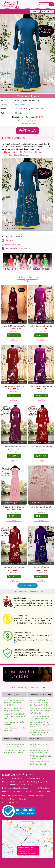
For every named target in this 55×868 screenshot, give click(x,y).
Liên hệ (36, 11)
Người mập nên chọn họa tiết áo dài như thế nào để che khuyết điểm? (14, 703)
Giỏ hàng (48, 11)
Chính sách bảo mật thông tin (14, 799)
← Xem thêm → (27, 586)
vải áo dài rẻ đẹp (23, 778)
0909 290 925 (10, 240)
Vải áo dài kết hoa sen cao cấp (14, 326)
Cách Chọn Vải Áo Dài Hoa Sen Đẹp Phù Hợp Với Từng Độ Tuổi (39, 724)
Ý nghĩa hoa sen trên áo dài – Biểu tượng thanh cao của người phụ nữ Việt (40, 733)
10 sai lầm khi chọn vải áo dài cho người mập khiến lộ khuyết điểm (15, 716)
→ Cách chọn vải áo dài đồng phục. (15, 155)
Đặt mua (15, 335)
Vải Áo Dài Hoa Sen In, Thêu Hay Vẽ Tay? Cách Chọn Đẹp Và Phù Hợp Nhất (40, 711)
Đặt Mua (27, 131)
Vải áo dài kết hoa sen (41, 567)
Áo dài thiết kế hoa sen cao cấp (14, 447)
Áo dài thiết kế (20, 104)
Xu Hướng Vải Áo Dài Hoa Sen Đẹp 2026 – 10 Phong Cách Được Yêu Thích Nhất (39, 703)
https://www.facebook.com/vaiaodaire (18, 248)
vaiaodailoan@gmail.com (14, 244)
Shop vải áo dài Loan (18, 775)
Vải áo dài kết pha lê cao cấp (41, 326)
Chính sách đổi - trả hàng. (13, 802)
